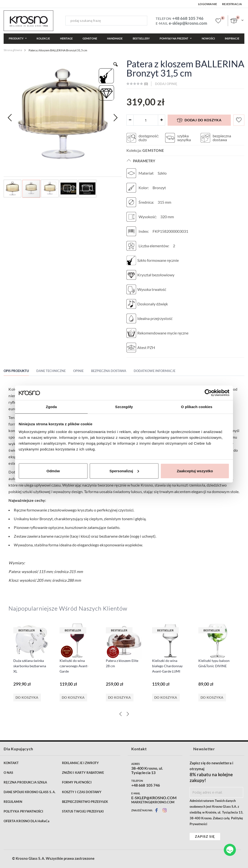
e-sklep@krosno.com (188, 23)
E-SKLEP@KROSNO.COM (154, 798)
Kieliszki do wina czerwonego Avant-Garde (74, 666)
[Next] (128, 714)
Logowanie (208, 4)
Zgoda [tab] (51, 407)
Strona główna (13, 50)
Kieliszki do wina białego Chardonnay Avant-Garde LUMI (167, 666)
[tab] (20, 372)
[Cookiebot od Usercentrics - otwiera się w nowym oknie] (208, 393)
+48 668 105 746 (188, 18)
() (146, 84)
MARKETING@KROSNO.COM (153, 802)
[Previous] (120, 714)
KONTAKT (11, 763)
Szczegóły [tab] (124, 407)
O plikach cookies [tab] (197, 407)
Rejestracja (232, 4)
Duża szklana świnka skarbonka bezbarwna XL (30, 666)
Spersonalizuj (124, 471)
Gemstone (153, 150)
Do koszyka (27, 697)
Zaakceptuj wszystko (195, 471)
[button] (10, 117)
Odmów (53, 471)
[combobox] (106, 21)
